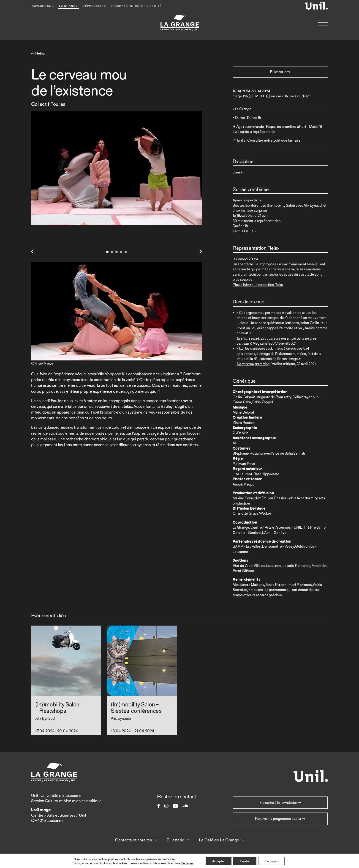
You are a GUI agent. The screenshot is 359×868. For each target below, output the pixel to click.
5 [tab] (126, 252)
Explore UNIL (43, 6)
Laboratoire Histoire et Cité (137, 6)
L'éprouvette (94, 6)
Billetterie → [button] (280, 72)
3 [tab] (117, 252)
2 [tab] (112, 252)
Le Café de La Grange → (221, 840)
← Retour (39, 53)
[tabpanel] (117, 168)
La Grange (69, 6)
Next (200, 252)
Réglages (186, 863)
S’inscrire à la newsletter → (280, 803)
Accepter (218, 861)
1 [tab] (107, 252)
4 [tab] (121, 252)
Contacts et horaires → (136, 840)
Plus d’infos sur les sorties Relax (258, 285)
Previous (33, 252)
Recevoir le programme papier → (280, 820)
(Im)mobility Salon (281, 205)
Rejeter (245, 861)
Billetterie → (178, 840)
